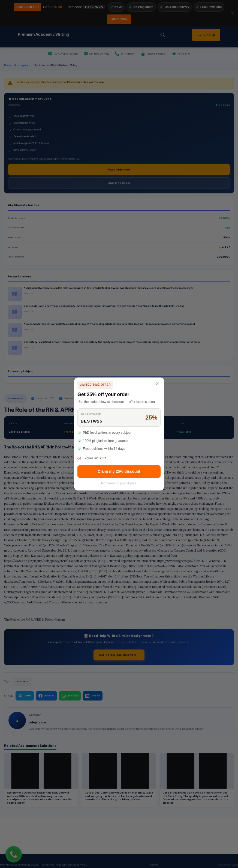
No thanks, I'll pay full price (119, 483)
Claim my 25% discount (119, 471)
